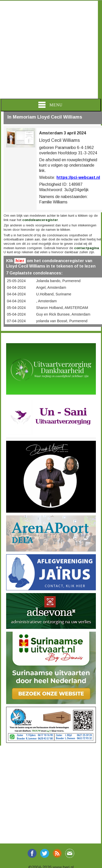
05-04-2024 (16, 308)
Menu (50, 105)
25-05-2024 (16, 281)
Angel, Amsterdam (51, 287)
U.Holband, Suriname (54, 294)
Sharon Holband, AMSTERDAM (62, 308)
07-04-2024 (16, 321)
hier (20, 261)
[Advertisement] (49, 50)
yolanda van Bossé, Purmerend (62, 321)
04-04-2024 (16, 287)
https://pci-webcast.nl (78, 177)
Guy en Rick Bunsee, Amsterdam (63, 314)
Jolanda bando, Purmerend (58, 281)
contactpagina (87, 248)
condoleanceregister (40, 220)
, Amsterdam (46, 301)
